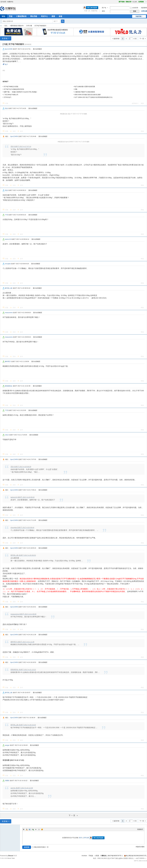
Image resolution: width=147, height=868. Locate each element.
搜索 (53, 16)
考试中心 (44, 16)
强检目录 (129, 2)
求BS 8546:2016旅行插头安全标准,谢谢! (88, 95)
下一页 (142, 39)
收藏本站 (10, 2)
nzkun (7, 435)
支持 (14, 131)
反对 (21, 131)
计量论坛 (1, 26)
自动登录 (134, 8)
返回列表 (116, 39)
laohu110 (8, 239)
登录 (80, 838)
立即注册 (144, 11)
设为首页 (3, 2)
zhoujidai (8, 264)
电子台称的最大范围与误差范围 (85, 87)
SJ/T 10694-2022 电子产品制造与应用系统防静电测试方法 (93, 97)
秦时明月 (8, 362)
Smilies (42, 829)
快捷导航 (139, 16)
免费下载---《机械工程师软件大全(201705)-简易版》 (21, 92)
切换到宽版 (146, 2)
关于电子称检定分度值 (11, 87)
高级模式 (140, 829)
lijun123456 (9, 49)
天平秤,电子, (8, 97)
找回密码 (144, 8)
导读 (11, 16)
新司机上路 (9, 288)
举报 (142, 103)
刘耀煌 (7, 781)
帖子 (55, 21)
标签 (61, 16)
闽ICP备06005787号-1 (115, 856)
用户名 (104, 8)
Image (30, 829)
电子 (6, 64)
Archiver (84, 856)
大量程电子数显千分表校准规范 (85, 92)
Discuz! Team (11, 858)
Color (27, 829)
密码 (103, 11)
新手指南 (122, 2)
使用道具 (135, 103)
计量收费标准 (21, 16)
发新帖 (5, 38)
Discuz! (11, 856)
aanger (7, 745)
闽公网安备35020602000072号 (135, 856)
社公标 (135, 2)
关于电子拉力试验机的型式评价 (14, 89)
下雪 (6, 215)
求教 (76, 89)
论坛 (6, 26)
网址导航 (34, 16)
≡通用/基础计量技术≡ (17, 26)
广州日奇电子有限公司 (11, 95)
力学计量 (29, 26)
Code (39, 829)
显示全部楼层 (37, 49)
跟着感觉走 (9, 386)
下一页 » (74, 815)
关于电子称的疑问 (40, 26)
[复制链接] (28, 44)
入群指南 (141, 2)
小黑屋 (97, 856)
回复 (7, 103)
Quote (36, 829)
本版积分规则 (140, 847)
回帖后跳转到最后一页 (40, 847)
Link (33, 829)
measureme (9, 313)
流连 (6, 108)
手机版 (91, 856)
